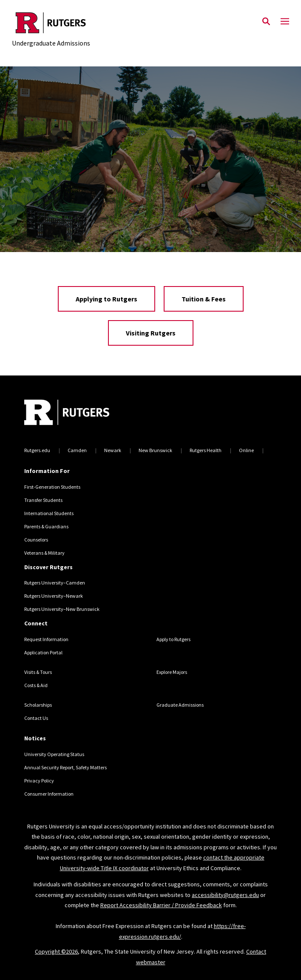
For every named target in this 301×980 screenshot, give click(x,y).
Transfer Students (43, 500)
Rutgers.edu (37, 450)
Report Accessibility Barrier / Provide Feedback (161, 905)
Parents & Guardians (46, 526)
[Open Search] (266, 22)
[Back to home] (82, 413)
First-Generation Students (52, 487)
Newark (113, 450)
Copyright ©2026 (56, 951)
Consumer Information (49, 794)
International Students (49, 513)
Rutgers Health (206, 450)
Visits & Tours (38, 672)
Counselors (36, 540)
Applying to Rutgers (106, 299)
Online (246, 450)
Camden (77, 450)
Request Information (46, 639)
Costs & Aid (36, 685)
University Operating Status (54, 754)
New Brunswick (155, 450)
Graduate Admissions (180, 705)
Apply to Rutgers (173, 639)
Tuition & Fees (204, 299)
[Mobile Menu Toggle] (285, 22)
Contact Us (36, 718)
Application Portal (43, 652)
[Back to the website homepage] (51, 23)
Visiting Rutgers (151, 333)
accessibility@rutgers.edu (225, 895)
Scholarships (38, 705)
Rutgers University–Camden (55, 583)
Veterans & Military (44, 553)
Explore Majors (172, 672)
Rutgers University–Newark (54, 596)
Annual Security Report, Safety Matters (65, 767)
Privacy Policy (39, 781)
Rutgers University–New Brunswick (62, 609)
